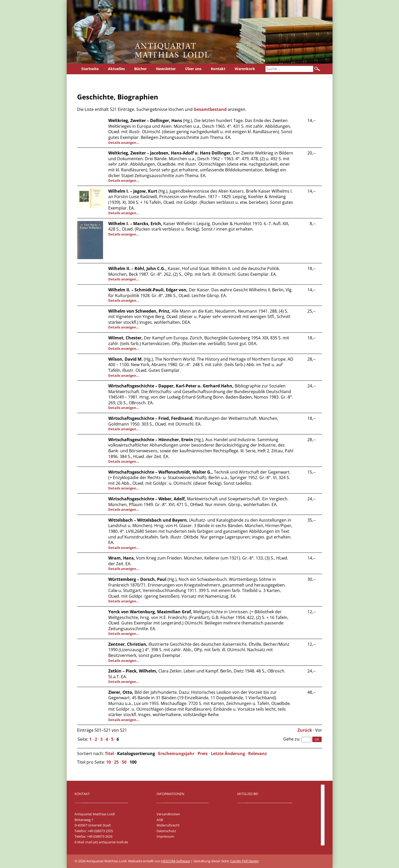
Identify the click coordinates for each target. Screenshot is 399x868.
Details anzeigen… (124, 143)
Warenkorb (245, 69)
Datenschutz (166, 831)
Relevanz (258, 753)
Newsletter (166, 69)
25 (116, 762)
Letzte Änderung (228, 753)
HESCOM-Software (176, 861)
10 (109, 762)
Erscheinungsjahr (176, 753)
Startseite (90, 69)
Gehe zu (291, 739)
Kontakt (218, 69)
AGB (160, 820)
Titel (109, 753)
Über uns (193, 69)
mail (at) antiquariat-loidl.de (107, 842)
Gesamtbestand (210, 109)
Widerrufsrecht (168, 825)
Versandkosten (168, 814)
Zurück (305, 730)
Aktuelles (116, 69)
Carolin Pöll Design (245, 861)
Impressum (165, 836)
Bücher (140, 69)
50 (124, 762)
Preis (203, 753)
